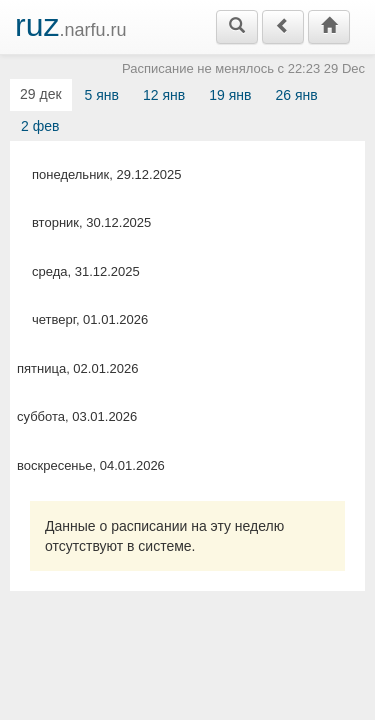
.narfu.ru (71, 25)
